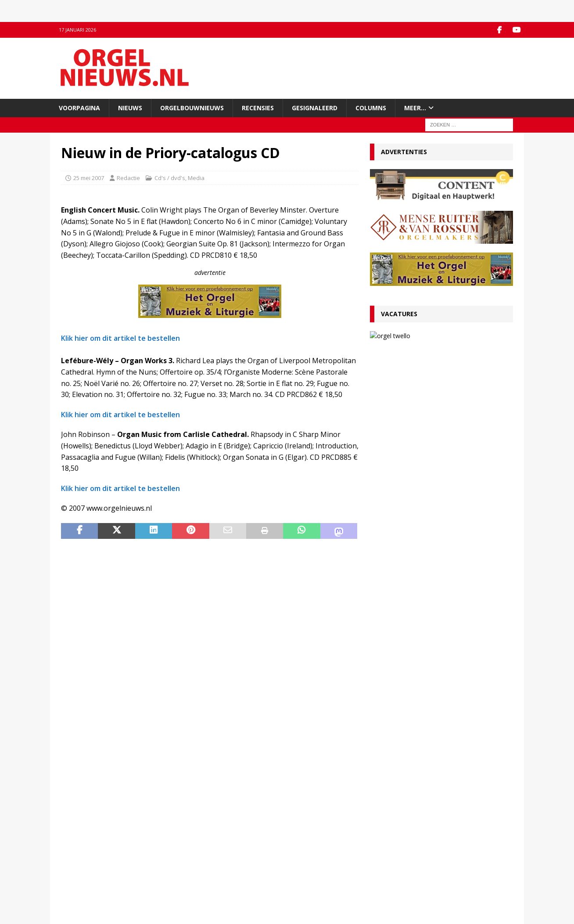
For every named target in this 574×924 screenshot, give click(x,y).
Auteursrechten (82, 881)
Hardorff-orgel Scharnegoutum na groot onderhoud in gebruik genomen (434, 611)
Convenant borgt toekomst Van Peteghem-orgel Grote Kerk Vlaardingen (439, 418)
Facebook (190, 844)
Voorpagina (79, 107)
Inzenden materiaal (87, 853)
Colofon (72, 890)
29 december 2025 (399, 625)
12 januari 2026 (394, 494)
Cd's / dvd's (170, 177)
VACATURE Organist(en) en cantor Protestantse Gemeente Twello (462, 343)
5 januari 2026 (393, 564)
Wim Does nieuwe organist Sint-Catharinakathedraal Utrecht (421, 703)
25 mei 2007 (89, 177)
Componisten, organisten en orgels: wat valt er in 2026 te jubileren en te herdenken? (441, 549)
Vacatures (399, 314)
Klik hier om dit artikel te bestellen (120, 338)
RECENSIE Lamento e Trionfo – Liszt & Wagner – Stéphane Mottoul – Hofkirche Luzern (434, 514)
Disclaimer (75, 871)
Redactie (128, 177)
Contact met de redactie (93, 844)
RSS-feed (189, 862)
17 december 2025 (399, 717)
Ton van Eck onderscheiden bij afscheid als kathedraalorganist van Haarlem (438, 480)
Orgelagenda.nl (313, 844)
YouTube (189, 853)
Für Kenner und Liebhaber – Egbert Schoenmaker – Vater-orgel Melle (425, 580)
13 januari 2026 (436, 361)
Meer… (415, 107)
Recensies (258, 107)
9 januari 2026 (393, 533)
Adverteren (76, 862)
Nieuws (130, 107)
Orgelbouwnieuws (192, 107)
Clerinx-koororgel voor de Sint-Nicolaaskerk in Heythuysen (439, 672)
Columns (371, 107)
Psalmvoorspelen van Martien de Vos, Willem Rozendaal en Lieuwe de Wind (441, 641)
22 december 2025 (399, 686)
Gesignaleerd (315, 107)
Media (196, 177)
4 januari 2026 (393, 594)
